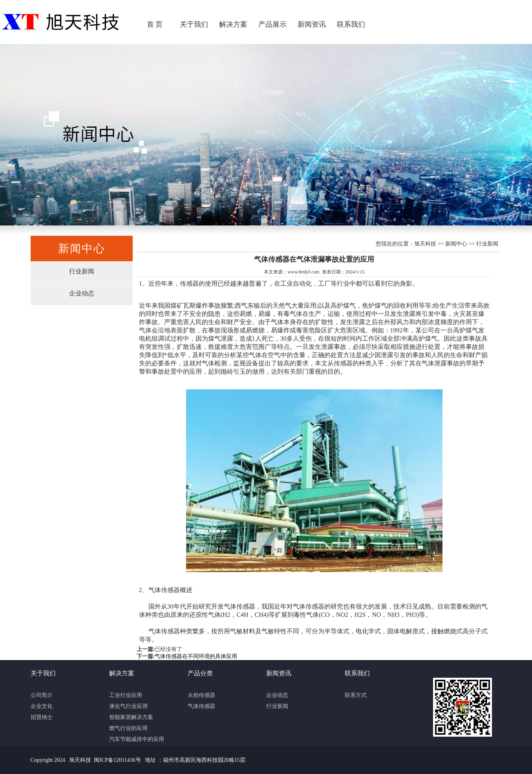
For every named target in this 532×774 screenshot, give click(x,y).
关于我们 (194, 24)
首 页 (155, 24)
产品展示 (272, 24)
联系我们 (351, 24)
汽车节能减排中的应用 (137, 739)
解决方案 (233, 24)
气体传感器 (201, 706)
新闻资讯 (312, 24)
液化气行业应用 (128, 706)
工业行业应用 (126, 695)
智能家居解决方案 (131, 717)
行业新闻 (82, 271)
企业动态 (82, 293)
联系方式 (356, 695)
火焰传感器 (201, 695)
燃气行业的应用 (128, 728)
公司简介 (42, 695)
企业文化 (42, 706)
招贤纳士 (42, 717)
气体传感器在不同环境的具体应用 (196, 656)
